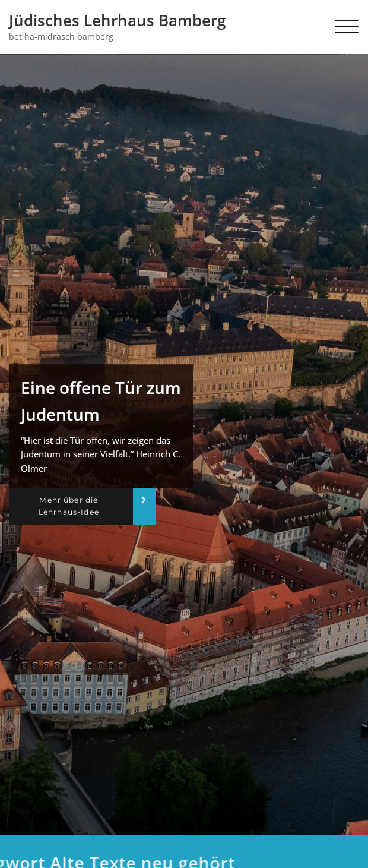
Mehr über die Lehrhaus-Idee (69, 506)
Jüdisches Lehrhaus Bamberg (117, 20)
